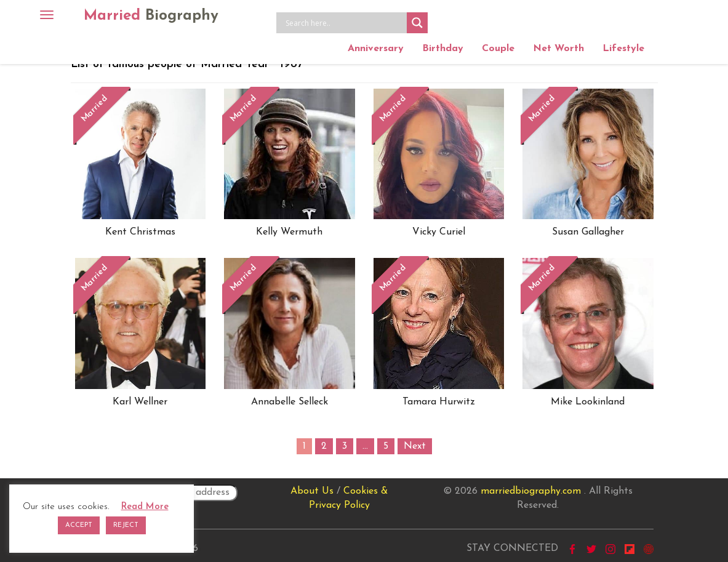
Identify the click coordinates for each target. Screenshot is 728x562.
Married (151, 16)
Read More (145, 507)
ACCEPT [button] (79, 525)
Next (415, 446)
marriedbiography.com (531, 491)
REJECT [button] (126, 525)
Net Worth (558, 49)
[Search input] (345, 23)
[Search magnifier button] (417, 23)
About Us (312, 491)
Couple (498, 49)
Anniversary (376, 49)
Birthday (443, 49)
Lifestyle (623, 49)
